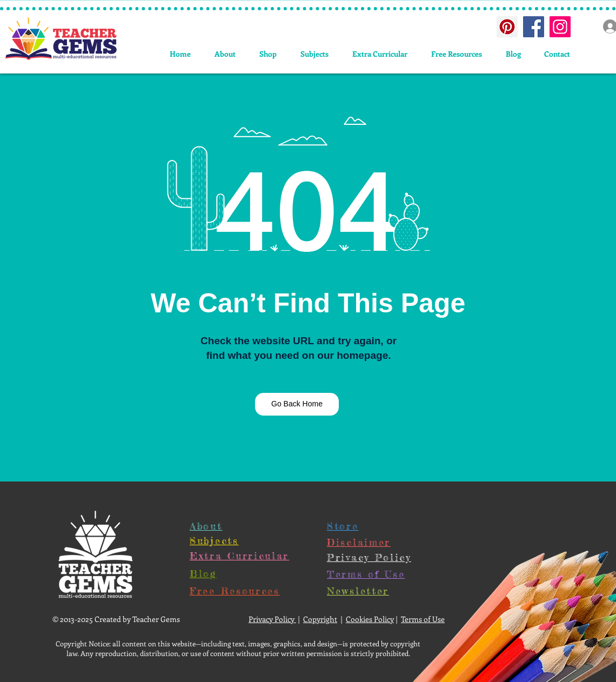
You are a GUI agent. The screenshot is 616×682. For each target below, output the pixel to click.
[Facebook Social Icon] (534, 27)
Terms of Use (423, 619)
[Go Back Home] (297, 404)
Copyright (320, 619)
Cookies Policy (370, 619)
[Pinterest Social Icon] (507, 27)
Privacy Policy (272, 619)
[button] (314, 54)
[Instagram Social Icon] (560, 27)
